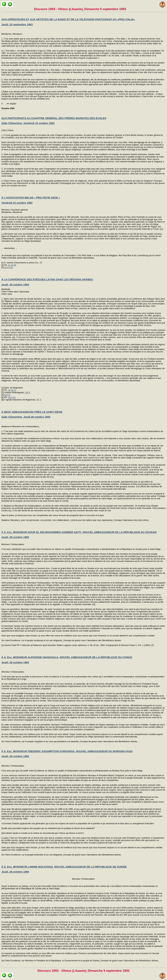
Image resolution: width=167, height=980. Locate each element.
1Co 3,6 (12, 397)
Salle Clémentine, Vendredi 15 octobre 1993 (28, 123)
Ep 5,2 (7, 395)
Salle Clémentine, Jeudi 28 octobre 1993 (26, 417)
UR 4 (27, 393)
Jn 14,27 (12, 390)
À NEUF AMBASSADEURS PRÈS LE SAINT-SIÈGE (32, 412)
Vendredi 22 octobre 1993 (17, 203)
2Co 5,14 (9, 267)
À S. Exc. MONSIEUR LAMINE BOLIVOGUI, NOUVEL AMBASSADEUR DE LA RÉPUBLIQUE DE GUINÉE (64, 867)
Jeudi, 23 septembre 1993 (17, 24)
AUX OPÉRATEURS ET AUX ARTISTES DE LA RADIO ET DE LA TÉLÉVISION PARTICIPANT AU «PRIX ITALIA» (68, 19)
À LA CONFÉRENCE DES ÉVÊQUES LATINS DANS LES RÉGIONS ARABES (47, 279)
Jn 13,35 (12, 265)
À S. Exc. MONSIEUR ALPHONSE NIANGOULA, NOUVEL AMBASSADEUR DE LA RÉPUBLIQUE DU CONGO (67, 657)
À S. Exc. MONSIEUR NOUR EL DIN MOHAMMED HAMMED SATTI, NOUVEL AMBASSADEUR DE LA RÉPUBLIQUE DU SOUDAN (79, 532)
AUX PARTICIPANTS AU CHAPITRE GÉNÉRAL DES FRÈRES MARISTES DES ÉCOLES (54, 118)
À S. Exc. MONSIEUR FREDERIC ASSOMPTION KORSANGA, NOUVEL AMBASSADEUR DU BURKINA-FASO (67, 751)
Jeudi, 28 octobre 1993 (15, 285)
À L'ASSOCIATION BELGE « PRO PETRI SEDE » (31, 198)
